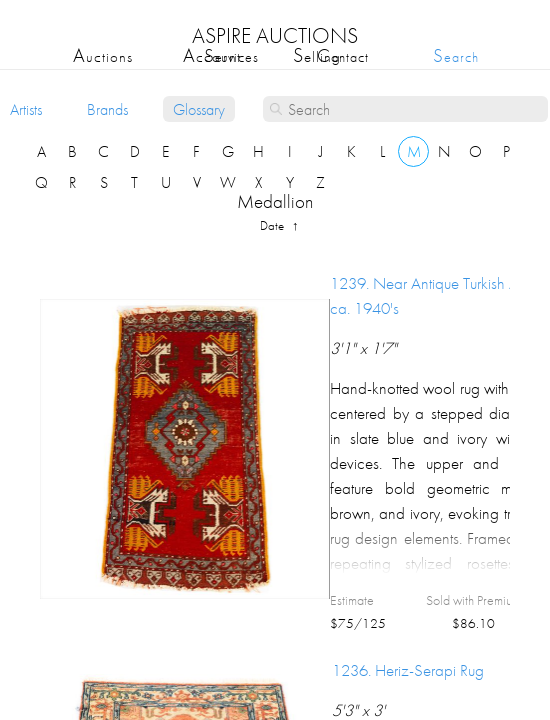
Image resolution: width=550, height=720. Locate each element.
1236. (408, 670)
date (273, 225)
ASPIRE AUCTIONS (275, 35)
